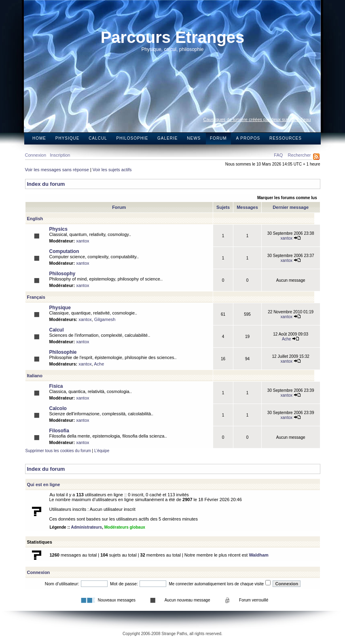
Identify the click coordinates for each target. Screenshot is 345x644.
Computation (64, 251)
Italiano (35, 376)
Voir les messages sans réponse (57, 170)
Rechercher (299, 155)
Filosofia (59, 431)
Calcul (98, 138)
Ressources (286, 138)
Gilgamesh (105, 319)
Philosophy (62, 274)
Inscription (60, 155)
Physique (68, 138)
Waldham (259, 555)
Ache (291, 339)
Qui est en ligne (44, 485)
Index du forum (46, 184)
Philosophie (132, 138)
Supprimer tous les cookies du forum (58, 451)
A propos (248, 138)
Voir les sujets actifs (112, 170)
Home (39, 138)
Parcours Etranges (173, 37)
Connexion (36, 155)
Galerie (167, 138)
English (35, 219)
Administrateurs (86, 527)
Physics (58, 229)
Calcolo (58, 408)
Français (36, 297)
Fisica (56, 386)
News (194, 138)
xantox (83, 241)
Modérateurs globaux (125, 527)
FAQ (278, 155)
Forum (218, 138)
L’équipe (102, 451)
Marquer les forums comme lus (287, 198)
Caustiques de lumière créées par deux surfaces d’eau (257, 119)
